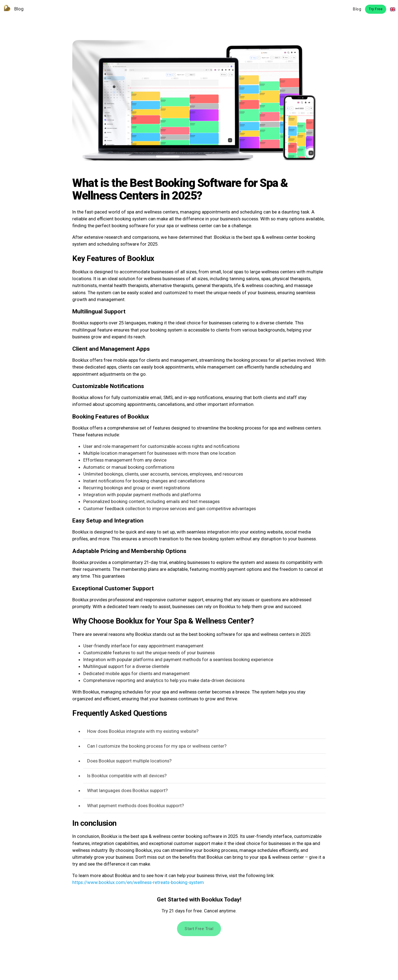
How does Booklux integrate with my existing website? (143, 732)
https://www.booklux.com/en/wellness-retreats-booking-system (138, 882)
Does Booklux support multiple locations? (129, 762)
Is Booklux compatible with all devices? (127, 777)
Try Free (376, 9)
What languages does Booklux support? (127, 791)
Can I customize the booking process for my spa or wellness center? (157, 747)
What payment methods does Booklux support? (136, 806)
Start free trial (199, 931)
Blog (12, 9)
